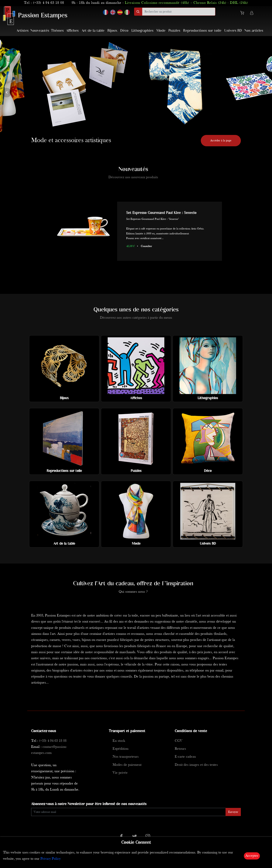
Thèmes (57, 31)
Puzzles (174, 31)
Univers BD (233, 31)
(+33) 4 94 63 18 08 (49, 3)
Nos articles (254, 31)
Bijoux (112, 31)
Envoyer (233, 812)
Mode (161, 31)
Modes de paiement (127, 765)
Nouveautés (40, 31)
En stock (119, 741)
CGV (178, 741)
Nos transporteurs (126, 757)
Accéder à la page (221, 141)
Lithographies (142, 31)
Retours (180, 749)
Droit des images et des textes (196, 765)
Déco (124, 31)
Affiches (72, 31)
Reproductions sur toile (202, 31)
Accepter (252, 856)
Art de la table (93, 31)
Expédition (121, 749)
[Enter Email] (128, 812)
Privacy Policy (51, 859)
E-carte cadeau (185, 757)
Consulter (146, 246)
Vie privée (120, 773)
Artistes (22, 31)
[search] (179, 12)
